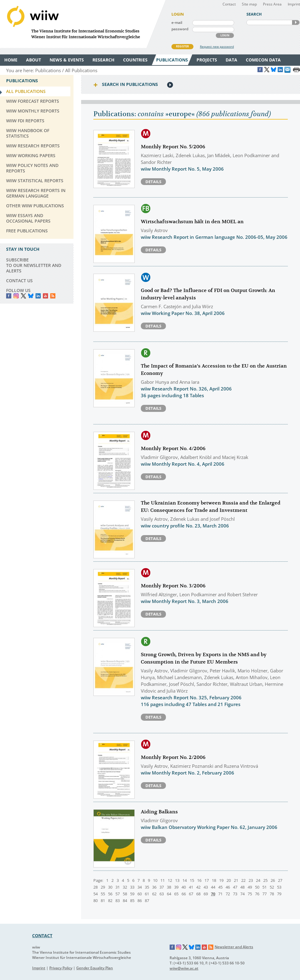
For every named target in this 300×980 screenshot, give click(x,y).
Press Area (272, 4)
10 (155, 880)
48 (242, 887)
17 (207, 880)
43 (206, 887)
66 (184, 894)
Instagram (179, 947)
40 (184, 887)
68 (198, 894)
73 (235, 894)
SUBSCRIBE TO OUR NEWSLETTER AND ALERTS (34, 265)
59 (132, 894)
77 (264, 894)
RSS (53, 296)
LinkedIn (38, 296)
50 (257, 887)
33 (132, 887)
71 (220, 894)
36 (154, 887)
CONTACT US (19, 281)
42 (198, 887)
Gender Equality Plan (95, 968)
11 (163, 880)
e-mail (177, 22)
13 (177, 880)
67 (191, 894)
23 (251, 880)
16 (199, 880)
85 (132, 900)
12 (170, 880)
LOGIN (225, 35)
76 (257, 894)
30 (110, 887)
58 (125, 894)
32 (125, 887)
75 (250, 894)
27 (280, 880)
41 (191, 887)
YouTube (45, 296)
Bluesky (31, 296)
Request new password (217, 46)
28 (96, 887)
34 (140, 887)
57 (118, 894)
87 (147, 900)
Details (153, 182)
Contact (229, 4)
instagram (16, 296)
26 (273, 880)
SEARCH (296, 22)
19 (221, 880)
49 (250, 887)
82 (110, 900)
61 (147, 894)
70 (213, 894)
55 (103, 894)
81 (103, 900)
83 (118, 900)
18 (214, 880)
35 (147, 887)
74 (242, 894)
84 (125, 900)
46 (228, 887)
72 (228, 894)
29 (103, 887)
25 (265, 880)
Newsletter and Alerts (234, 947)
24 (258, 880)
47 (235, 887)
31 (118, 887)
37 (162, 887)
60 (140, 894)
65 (176, 894)
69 (206, 894)
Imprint (294, 4)
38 (169, 887)
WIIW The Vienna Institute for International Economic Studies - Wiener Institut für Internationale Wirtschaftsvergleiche (83, 24)
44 (213, 887)
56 (110, 894)
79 (279, 894)
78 (272, 894)
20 (229, 880)
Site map (249, 4)
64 (169, 894)
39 (176, 887)
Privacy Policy (61, 968)
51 (264, 887)
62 (154, 894)
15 (192, 880)
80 (96, 900)
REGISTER (182, 46)
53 (279, 887)
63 (162, 894)
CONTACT (42, 936)
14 (185, 880)
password (180, 29)
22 (243, 880)
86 (140, 900)
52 (272, 887)
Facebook (9, 296)
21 (236, 880)
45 (220, 887)
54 (96, 894)
